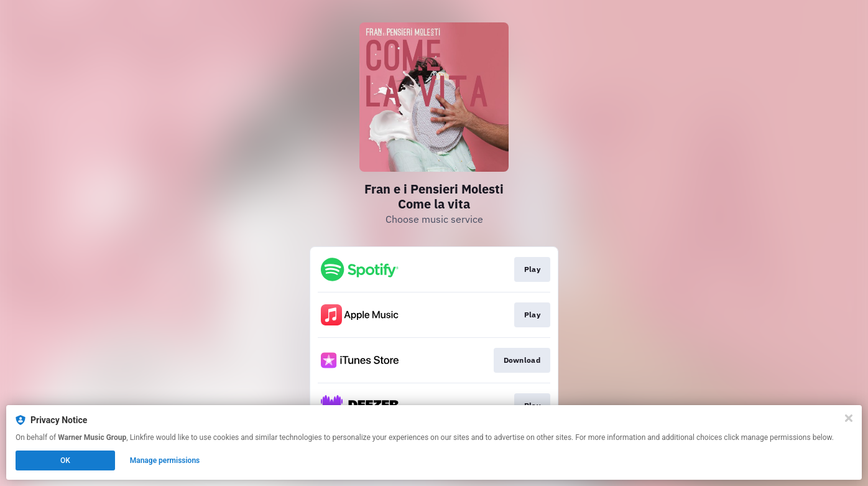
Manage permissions (165, 460)
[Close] (849, 418)
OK (65, 460)
